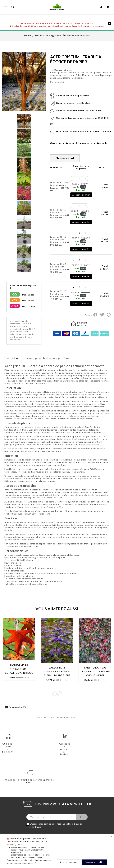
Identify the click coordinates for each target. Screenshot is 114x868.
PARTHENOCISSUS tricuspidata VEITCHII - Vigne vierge (95, 671)
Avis (69, 358)
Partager (95, 315)
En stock (81, 190)
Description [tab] (12, 358)
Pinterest (109, 315)
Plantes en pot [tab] (65, 158)
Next (60, 694)
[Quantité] (80, 179)
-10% (15, 306)
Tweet (102, 315)
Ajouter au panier (81, 195)
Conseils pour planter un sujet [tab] (43, 358)
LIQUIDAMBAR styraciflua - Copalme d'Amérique (19, 669)
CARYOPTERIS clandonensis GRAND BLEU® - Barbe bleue (57, 671)
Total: (105, 186)
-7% (15, 300)
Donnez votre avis (62, 70)
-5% (15, 294)
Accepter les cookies (94, 862)
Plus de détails (58, 82)
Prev (54, 694)
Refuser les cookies (69, 862)
